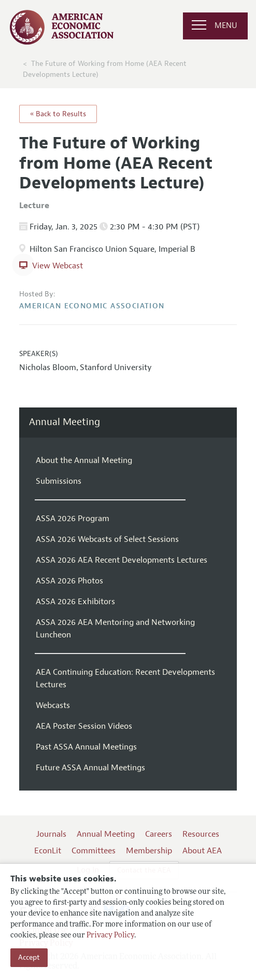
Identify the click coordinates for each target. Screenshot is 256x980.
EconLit (48, 851)
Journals (51, 834)
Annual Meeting (65, 422)
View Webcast (58, 266)
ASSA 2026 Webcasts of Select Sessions (107, 539)
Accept (29, 957)
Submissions (59, 481)
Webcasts (53, 705)
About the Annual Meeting (84, 460)
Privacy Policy (110, 936)
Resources (201, 834)
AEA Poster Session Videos (84, 726)
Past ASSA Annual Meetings (86, 747)
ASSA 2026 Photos (69, 581)
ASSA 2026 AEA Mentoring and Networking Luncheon (115, 629)
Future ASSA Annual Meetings (90, 768)
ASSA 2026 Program (73, 519)
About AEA (202, 851)
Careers (159, 834)
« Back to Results (58, 114)
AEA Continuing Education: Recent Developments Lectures (125, 678)
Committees (94, 851)
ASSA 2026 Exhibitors (75, 602)
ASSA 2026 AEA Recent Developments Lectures (122, 560)
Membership (149, 851)
